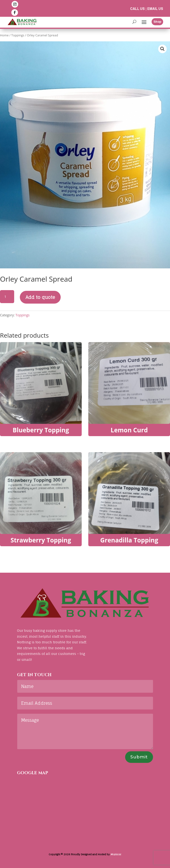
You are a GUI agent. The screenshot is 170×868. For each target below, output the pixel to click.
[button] (162, 49)
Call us (137, 9)
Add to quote (40, 297)
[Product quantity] (7, 297)
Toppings (18, 35)
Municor (116, 854)
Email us (155, 9)
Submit (139, 757)
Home (4, 35)
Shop (157, 22)
